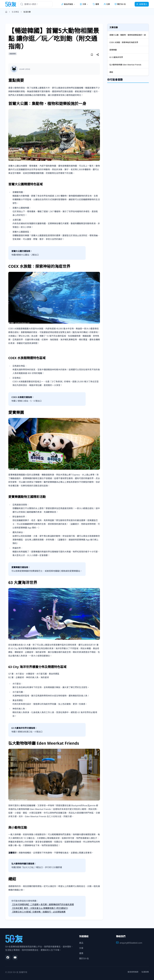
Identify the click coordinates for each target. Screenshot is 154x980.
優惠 (96, 4)
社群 (107, 4)
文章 (81, 948)
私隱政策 (145, 972)
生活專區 (15, 12)
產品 (81, 943)
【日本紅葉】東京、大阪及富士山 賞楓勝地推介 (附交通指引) (40, 908)
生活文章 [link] (27, 12)
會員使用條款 (133, 972)
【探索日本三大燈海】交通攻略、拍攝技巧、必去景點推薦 (38, 912)
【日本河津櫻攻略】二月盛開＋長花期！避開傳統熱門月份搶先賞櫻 (43, 904)
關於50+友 (120, 4)
